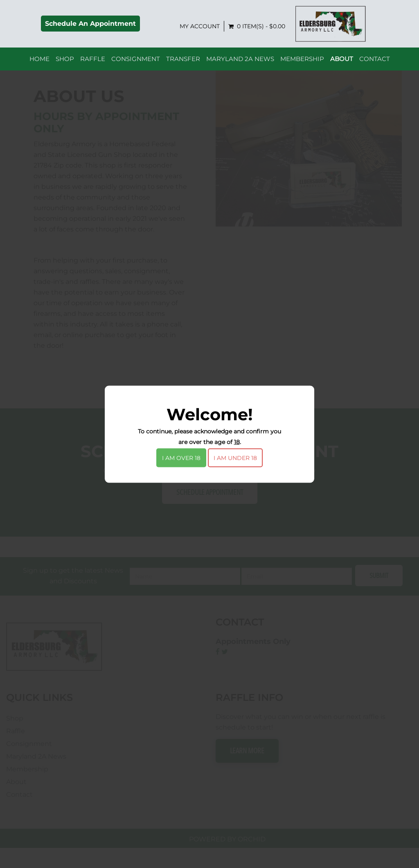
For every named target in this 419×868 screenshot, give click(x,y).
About (342, 62)
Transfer (183, 62)
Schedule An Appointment (179, 25)
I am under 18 (235, 458)
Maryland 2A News (240, 62)
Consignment (136, 62)
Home (39, 62)
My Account (288, 28)
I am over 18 (181, 458)
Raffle (93, 62)
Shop (65, 62)
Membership (302, 62)
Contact (375, 62)
